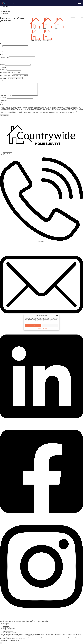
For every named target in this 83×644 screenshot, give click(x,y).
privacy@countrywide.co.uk (25, 111)
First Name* (3, 49)
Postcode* (2, 65)
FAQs (4, 155)
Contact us (5, 156)
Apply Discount (4, 100)
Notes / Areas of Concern (6, 95)
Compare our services (8, 151)
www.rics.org (45, 636)
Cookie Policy (39, 331)
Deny (50, 328)
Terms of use (6, 626)
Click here (73, 17)
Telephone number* (5, 57)
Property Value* (4, 70)
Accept (33, 328)
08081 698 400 (42, 241)
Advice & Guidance (7, 152)
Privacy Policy (44, 331)
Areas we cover (6, 153)
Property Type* (3, 72)
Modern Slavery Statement (9, 629)
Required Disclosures (8, 631)
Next (82, 17)
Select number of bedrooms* (7, 75)
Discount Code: (4, 98)
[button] (57, 318)
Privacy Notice (71, 111)
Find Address (3, 67)
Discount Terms (6, 627)
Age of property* (4, 78)
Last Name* (3, 52)
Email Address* (4, 55)
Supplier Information (7, 630)
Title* (1, 46)
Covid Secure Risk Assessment (10, 632)
